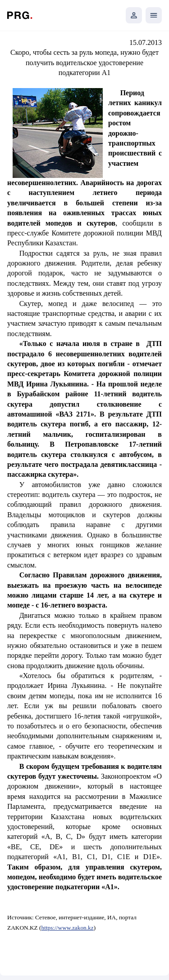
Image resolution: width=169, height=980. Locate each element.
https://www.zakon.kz (68, 928)
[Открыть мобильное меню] (154, 15)
